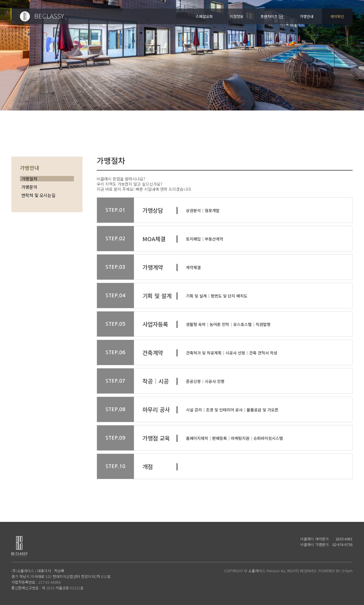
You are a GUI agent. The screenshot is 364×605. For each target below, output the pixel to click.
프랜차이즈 (269, 16)
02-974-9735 (343, 544)
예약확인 (337, 16)
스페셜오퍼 (204, 16)
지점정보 (237, 16)
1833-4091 (344, 539)
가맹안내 (307, 16)
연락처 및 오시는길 (38, 195)
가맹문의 (29, 187)
